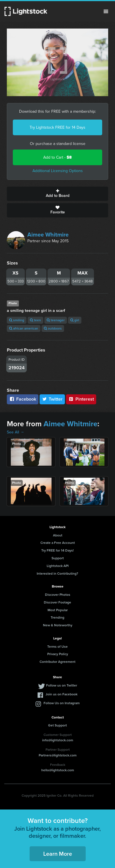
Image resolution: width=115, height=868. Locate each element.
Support (58, 558)
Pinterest (81, 399)
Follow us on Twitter (62, 685)
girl (75, 320)
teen (35, 320)
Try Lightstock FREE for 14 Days (57, 127)
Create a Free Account (58, 543)
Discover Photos (58, 595)
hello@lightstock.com (58, 770)
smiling (17, 320)
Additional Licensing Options (58, 171)
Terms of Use (57, 647)
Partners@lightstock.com (58, 755)
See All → (16, 432)
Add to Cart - (57, 157)
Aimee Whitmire (48, 235)
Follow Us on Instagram (62, 703)
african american (24, 328)
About (58, 535)
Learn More (58, 854)
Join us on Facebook (61, 694)
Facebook (23, 399)
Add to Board (57, 194)
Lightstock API (58, 566)
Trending (57, 617)
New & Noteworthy (58, 625)
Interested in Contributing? (57, 574)
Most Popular (58, 610)
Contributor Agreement (57, 662)
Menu (106, 11)
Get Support (57, 725)
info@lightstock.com (58, 740)
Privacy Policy (58, 654)
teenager (56, 320)
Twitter (52, 399)
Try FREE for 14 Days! (57, 550)
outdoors (53, 328)
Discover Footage (57, 602)
